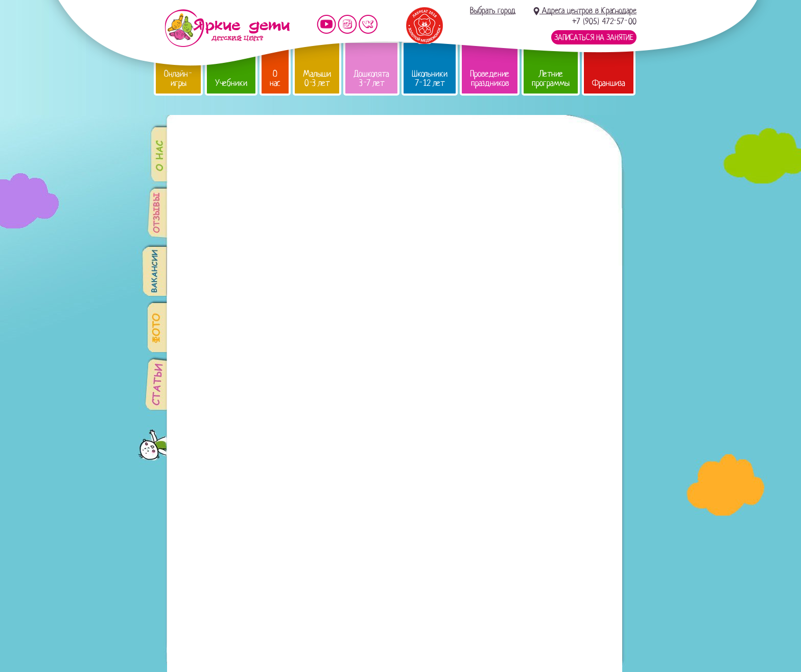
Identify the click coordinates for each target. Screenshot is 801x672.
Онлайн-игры (178, 78)
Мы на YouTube (326, 24)
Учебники (231, 83)
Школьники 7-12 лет (430, 78)
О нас (275, 78)
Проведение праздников (490, 78)
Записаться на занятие (594, 37)
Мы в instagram (347, 24)
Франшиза (609, 83)
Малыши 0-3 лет (317, 78)
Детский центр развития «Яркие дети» (227, 28)
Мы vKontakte (368, 24)
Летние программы (551, 78)
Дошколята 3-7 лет (371, 78)
